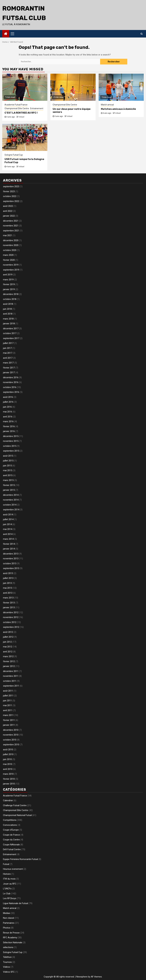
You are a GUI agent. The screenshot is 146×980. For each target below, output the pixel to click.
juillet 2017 (8, 343)
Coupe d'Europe (11, 830)
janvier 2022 (9, 216)
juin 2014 (7, 524)
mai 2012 (8, 647)
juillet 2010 (8, 754)
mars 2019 (8, 280)
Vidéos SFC (9, 972)
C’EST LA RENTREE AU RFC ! (21, 113)
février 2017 (9, 368)
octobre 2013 (10, 564)
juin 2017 (7, 348)
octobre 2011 (10, 681)
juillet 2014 (8, 519)
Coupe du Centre (11, 840)
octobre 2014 (10, 505)
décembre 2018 (11, 294)
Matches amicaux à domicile (118, 109)
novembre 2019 (11, 265)
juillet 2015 (8, 461)
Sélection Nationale (13, 942)
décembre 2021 (11, 221)
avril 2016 (8, 417)
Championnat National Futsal (17, 815)
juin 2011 (7, 701)
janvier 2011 (9, 725)
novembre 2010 (11, 735)
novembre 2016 (11, 382)
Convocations (10, 825)
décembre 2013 (11, 554)
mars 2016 (8, 421)
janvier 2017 (9, 373)
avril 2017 (8, 358)
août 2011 (8, 691)
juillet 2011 (8, 696)
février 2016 (9, 426)
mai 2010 (8, 764)
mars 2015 (8, 480)
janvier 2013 (9, 607)
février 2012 (9, 661)
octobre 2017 (10, 333)
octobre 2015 (10, 446)
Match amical (107, 105)
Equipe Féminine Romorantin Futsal (20, 859)
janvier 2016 (9, 431)
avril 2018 (8, 314)
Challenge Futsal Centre (15, 805)
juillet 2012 (8, 637)
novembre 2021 (11, 226)
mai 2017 (8, 353)
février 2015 (9, 485)
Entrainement (37, 108)
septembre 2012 (11, 627)
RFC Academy (10, 938)
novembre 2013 (11, 559)
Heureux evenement (13, 869)
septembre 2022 (11, 201)
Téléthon (7, 957)
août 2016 (8, 397)
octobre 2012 (10, 622)
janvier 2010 (9, 784)
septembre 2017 (11, 338)
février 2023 (9, 191)
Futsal (6, 864)
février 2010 (9, 779)
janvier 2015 (9, 490)
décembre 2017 (11, 329)
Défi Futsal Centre (12, 849)
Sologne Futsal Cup (14, 155)
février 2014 (9, 544)
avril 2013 (8, 593)
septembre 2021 (11, 231)
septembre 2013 (11, 568)
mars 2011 (8, 715)
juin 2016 (7, 407)
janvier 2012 (9, 666)
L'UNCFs (7, 889)
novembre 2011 (11, 676)
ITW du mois (9, 879)
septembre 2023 (11, 186)
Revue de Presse (11, 933)
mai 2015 (8, 470)
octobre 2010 (10, 740)
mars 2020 (8, 255)
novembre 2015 (11, 441)
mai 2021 (8, 235)
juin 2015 (7, 466)
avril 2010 (8, 769)
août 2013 (8, 573)
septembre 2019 (11, 270)
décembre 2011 (11, 671)
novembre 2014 (11, 500)
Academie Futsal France (16, 105)
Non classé (9, 918)
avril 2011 (8, 710)
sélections (8, 947)
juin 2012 (7, 642)
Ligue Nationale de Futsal (15, 903)
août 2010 (8, 750)
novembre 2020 (11, 245)
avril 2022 (8, 211)
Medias (7, 913)
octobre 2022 (10, 196)
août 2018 (8, 304)
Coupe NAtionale (11, 845)
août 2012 (8, 632)
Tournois (7, 962)
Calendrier (8, 800)
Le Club (7, 894)
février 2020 (9, 260)
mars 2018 (8, 319)
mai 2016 (8, 412)
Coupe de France (11, 835)
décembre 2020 (11, 240)
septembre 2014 (11, 510)
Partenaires (9, 923)
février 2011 (9, 720)
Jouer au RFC (10, 884)
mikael (21, 117)
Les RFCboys (10, 898)
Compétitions (10, 820)
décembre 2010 (11, 730)
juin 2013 (7, 583)
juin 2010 (7, 759)
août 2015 (8, 456)
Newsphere (82, 977)
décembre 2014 (11, 495)
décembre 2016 (11, 377)
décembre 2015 (11, 436)
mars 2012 (8, 656)
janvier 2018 (9, 324)
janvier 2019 (9, 289)
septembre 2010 (11, 745)
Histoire (7, 874)
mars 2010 (8, 774)
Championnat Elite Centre (17, 108)
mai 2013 (8, 588)
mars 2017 (8, 363)
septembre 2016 (11, 392)
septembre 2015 (11, 451)
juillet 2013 (8, 578)
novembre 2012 (11, 617)
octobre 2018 (10, 299)
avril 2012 (8, 652)
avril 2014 (8, 534)
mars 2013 (8, 598)
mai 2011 (8, 705)
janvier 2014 (9, 549)
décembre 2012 (11, 612)
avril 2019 (8, 275)
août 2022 (8, 206)
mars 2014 (8, 539)
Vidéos (6, 967)
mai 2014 (8, 529)
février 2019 (9, 284)
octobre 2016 (10, 387)
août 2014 (8, 515)
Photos (7, 928)
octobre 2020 (10, 250)
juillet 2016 (8, 402)
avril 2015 (8, 475)
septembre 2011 (11, 686)
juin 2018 (7, 309)
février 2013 (9, 603)
